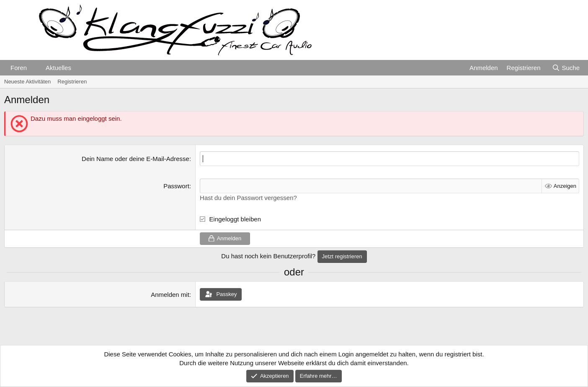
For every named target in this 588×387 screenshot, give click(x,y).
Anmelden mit (170, 295)
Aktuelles (58, 68)
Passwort (176, 186)
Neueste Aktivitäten (27, 82)
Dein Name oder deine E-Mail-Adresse (135, 159)
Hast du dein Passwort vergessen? (248, 198)
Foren (19, 68)
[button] (34, 68)
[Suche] (566, 68)
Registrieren (72, 82)
